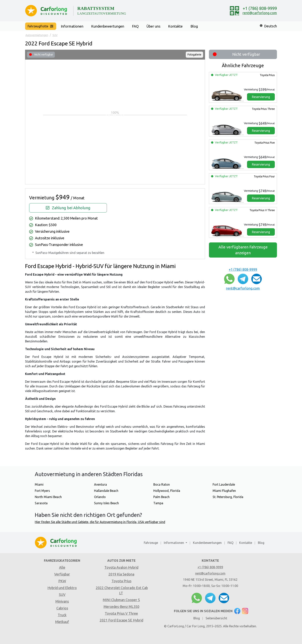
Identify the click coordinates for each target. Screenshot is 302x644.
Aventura (100, 484)
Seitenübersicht (216, 618)
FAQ (135, 26)
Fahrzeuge (151, 543)
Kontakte (175, 26)
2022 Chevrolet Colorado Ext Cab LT (122, 590)
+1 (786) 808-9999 (260, 8)
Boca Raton (162, 484)
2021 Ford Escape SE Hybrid (121, 620)
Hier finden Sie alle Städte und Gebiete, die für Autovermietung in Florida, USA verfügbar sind (100, 522)
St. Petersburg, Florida (228, 497)
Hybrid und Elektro (62, 588)
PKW (62, 581)
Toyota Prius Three (263, 109)
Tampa (158, 503)
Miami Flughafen (224, 491)
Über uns (153, 26)
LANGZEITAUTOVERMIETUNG (102, 13)
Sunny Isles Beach (106, 503)
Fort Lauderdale (224, 484)
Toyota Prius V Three (262, 210)
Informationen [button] (72, 26)
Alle (62, 567)
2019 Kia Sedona (121, 574)
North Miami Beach (48, 497)
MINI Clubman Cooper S (121, 600)
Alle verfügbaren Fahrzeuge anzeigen (243, 250)
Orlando (100, 497)
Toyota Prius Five (264, 143)
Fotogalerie (194, 55)
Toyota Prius (267, 75)
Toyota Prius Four (264, 176)
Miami (39, 484)
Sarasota (41, 503)
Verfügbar (62, 574)
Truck (62, 615)
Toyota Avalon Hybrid (121, 567)
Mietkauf (62, 622)
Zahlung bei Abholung (68, 208)
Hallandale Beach (106, 491)
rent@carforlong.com (260, 13)
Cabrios (62, 608)
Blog (194, 26)
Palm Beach (161, 497)
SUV (62, 595)
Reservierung (261, 97)
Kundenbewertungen (108, 26)
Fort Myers (42, 491)
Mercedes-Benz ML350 (121, 607)
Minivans (62, 601)
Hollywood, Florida (167, 491)
